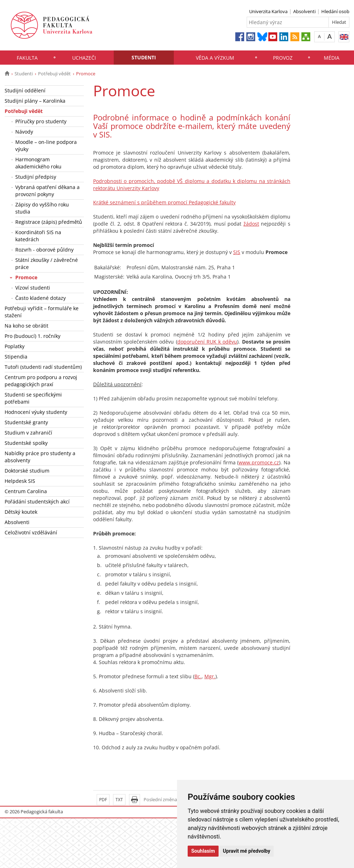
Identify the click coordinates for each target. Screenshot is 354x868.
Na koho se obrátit (26, 326)
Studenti (144, 57)
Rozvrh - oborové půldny (44, 250)
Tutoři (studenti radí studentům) (43, 367)
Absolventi (304, 11)
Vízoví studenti (33, 288)
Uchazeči (84, 58)
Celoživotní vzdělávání (31, 532)
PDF (103, 800)
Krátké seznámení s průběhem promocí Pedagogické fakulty (164, 202)
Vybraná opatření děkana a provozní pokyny (47, 191)
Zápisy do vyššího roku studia (42, 208)
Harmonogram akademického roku (38, 163)
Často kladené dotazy (41, 298)
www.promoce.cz (259, 462)
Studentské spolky (26, 443)
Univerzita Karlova (268, 11)
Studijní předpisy (36, 177)
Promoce (26, 277)
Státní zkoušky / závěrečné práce (47, 263)
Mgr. (210, 676)
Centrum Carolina (26, 491)
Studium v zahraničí (28, 433)
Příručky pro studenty (41, 121)
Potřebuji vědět (54, 74)
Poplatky (15, 346)
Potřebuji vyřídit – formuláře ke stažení (42, 312)
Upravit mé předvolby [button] (246, 851)
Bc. (198, 676)
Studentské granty (26, 422)
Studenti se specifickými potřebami (33, 398)
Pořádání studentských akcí (37, 502)
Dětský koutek (21, 512)
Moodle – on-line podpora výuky (46, 145)
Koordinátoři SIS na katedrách (38, 236)
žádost (251, 224)
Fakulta (27, 58)
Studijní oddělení (25, 90)
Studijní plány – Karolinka (35, 101)
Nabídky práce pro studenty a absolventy (40, 457)
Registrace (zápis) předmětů (49, 222)
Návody (24, 132)
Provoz (283, 58)
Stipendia (16, 357)
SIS (237, 252)
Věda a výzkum (215, 58)
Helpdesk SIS (20, 481)
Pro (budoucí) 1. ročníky (33, 336)
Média (332, 58)
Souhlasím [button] (203, 851)
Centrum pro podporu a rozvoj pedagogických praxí (41, 381)
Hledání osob (335, 11)
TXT (119, 800)
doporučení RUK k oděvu (207, 342)
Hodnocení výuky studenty (36, 412)
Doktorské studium (27, 471)
